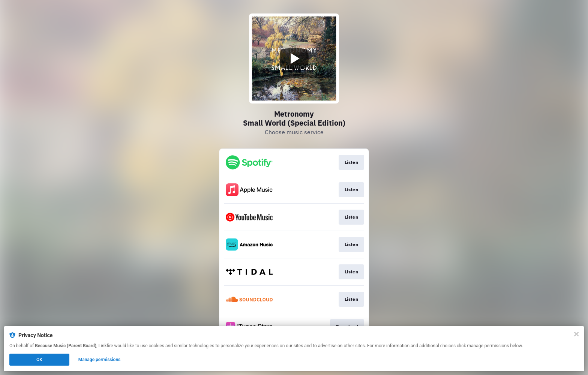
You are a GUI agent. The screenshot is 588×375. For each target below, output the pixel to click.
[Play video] (294, 58)
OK (39, 360)
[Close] (576, 334)
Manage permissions (100, 360)
